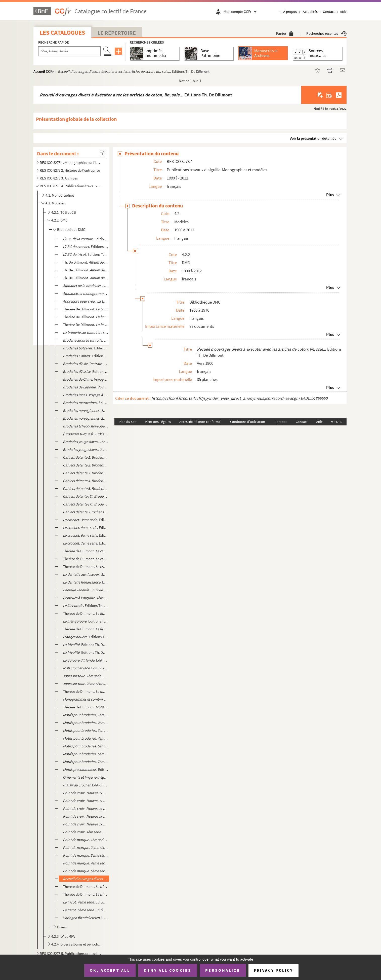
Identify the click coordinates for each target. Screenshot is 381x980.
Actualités (310, 12)
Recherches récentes (326, 33)
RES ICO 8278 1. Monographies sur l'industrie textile (71, 162)
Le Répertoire (117, 33)
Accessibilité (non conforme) (200, 422)
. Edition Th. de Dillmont (85, 442)
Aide (343, 12)
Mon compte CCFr (241, 11)
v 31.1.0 (337, 422)
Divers (62, 927)
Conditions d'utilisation (248, 422)
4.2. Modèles (55, 203)
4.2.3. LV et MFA (63, 936)
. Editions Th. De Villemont (85, 247)
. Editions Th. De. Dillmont (85, 293)
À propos (290, 12)
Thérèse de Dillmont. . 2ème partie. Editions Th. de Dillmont (85, 707)
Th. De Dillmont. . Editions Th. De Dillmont (85, 262)
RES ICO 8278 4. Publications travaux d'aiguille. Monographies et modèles (71, 186)
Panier (285, 33)
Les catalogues (62, 33)
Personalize (223, 970)
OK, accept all (110, 970)
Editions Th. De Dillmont (85, 286)
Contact (329, 12)
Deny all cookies (167, 970)
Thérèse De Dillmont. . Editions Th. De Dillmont (85, 317)
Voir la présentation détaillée (313, 138)
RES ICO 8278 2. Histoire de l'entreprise (70, 170)
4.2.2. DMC (59, 220)
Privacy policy (273, 970)
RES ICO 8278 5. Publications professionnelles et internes (71, 953)
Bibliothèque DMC (71, 229)
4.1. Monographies (60, 195)
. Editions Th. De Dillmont (85, 254)
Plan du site (128, 422)
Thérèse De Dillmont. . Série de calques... (85, 309)
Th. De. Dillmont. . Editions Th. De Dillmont (85, 270)
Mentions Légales (158, 422)
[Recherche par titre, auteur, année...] (69, 51)
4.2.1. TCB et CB (64, 212)
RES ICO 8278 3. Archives (59, 178)
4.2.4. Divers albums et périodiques (77, 944)
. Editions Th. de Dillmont (85, 239)
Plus (330, 195)
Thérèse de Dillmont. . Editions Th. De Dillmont (85, 551)
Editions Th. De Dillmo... (85, 879)
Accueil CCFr (44, 71)
